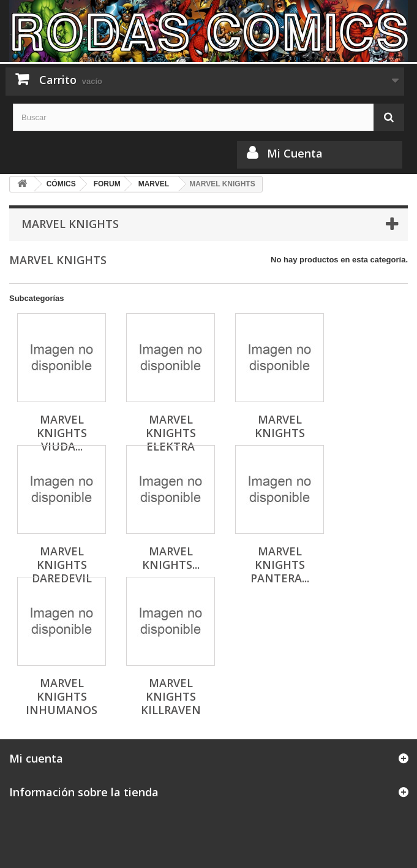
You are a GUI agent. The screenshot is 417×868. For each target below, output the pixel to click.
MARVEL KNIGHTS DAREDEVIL (62, 565)
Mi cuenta (36, 758)
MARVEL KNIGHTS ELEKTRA (171, 433)
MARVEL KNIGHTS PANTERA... (280, 565)
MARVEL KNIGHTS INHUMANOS (62, 696)
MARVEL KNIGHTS (280, 426)
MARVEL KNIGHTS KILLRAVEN (171, 696)
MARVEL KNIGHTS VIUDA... (62, 433)
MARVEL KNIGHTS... (171, 558)
